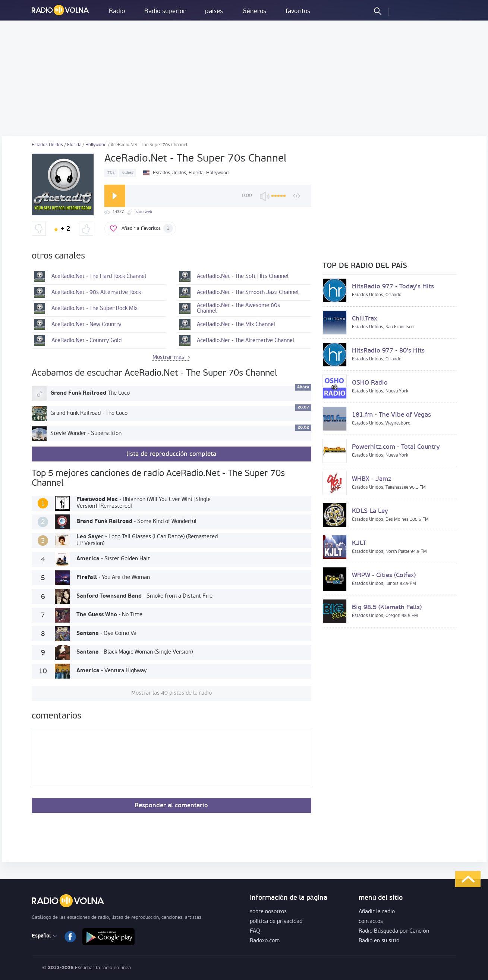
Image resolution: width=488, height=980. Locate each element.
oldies (128, 173)
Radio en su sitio (379, 941)
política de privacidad (276, 922)
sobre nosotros (268, 912)
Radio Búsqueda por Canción (394, 931)
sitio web (144, 212)
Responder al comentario (171, 806)
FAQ (255, 931)
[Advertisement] (244, 78)
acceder (401, 11)
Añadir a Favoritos (147, 228)
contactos (371, 922)
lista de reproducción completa (171, 454)
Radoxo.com (265, 941)
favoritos (298, 11)
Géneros (254, 11)
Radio (117, 11)
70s (111, 173)
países (214, 11)
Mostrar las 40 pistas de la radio (171, 693)
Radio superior (165, 11)
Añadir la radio (377, 912)
